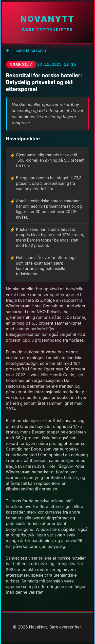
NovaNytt (48, 19)
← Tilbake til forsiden (26, 50)
